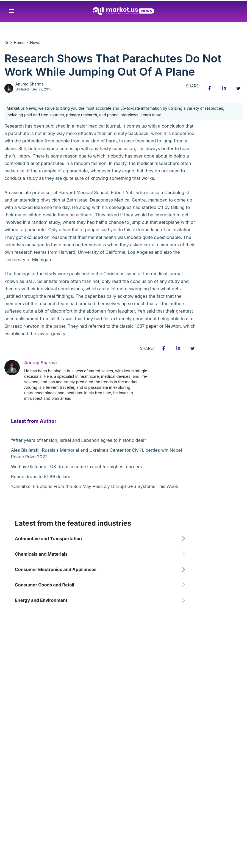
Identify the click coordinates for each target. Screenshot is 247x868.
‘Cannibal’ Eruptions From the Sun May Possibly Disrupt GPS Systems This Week (95, 486)
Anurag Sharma (30, 84)
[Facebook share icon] (210, 88)
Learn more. (152, 115)
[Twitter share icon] (238, 88)
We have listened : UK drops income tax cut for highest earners (77, 467)
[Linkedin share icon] (224, 88)
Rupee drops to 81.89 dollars (41, 476)
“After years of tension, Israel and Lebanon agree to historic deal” (79, 440)
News (35, 42)
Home (19, 42)
